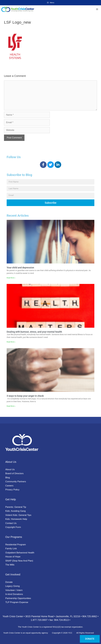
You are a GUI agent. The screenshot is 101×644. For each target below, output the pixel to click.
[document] (50, 322)
